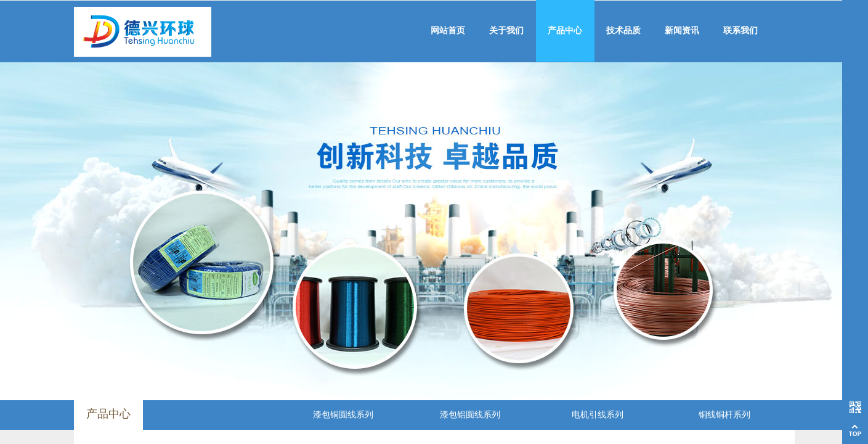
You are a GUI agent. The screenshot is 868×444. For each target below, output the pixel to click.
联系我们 (740, 31)
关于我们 (506, 31)
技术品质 (623, 31)
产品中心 (565, 31)
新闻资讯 (682, 31)
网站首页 (448, 31)
